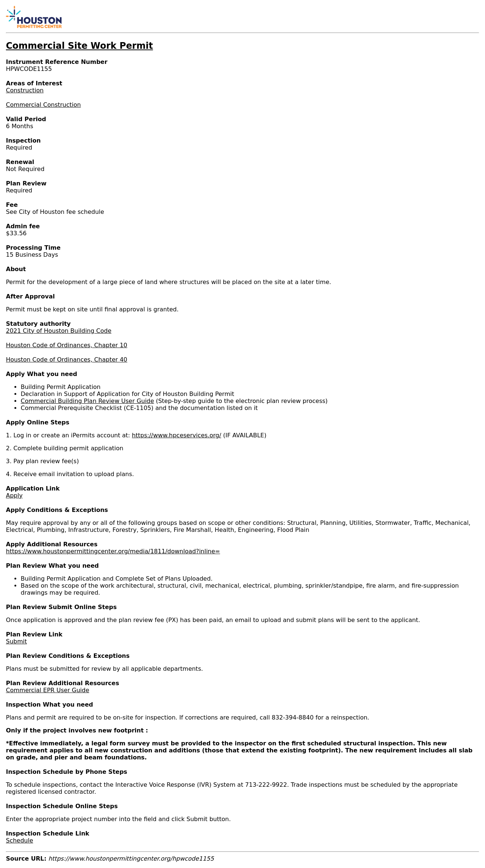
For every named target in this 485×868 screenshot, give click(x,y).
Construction (25, 90)
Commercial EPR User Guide (48, 690)
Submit (16, 641)
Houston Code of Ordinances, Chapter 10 (67, 345)
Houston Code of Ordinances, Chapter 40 (67, 360)
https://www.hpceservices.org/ (177, 435)
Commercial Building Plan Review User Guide (87, 401)
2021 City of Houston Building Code (59, 331)
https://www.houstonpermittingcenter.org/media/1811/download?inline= (113, 551)
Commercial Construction (43, 105)
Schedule (20, 840)
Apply (14, 495)
